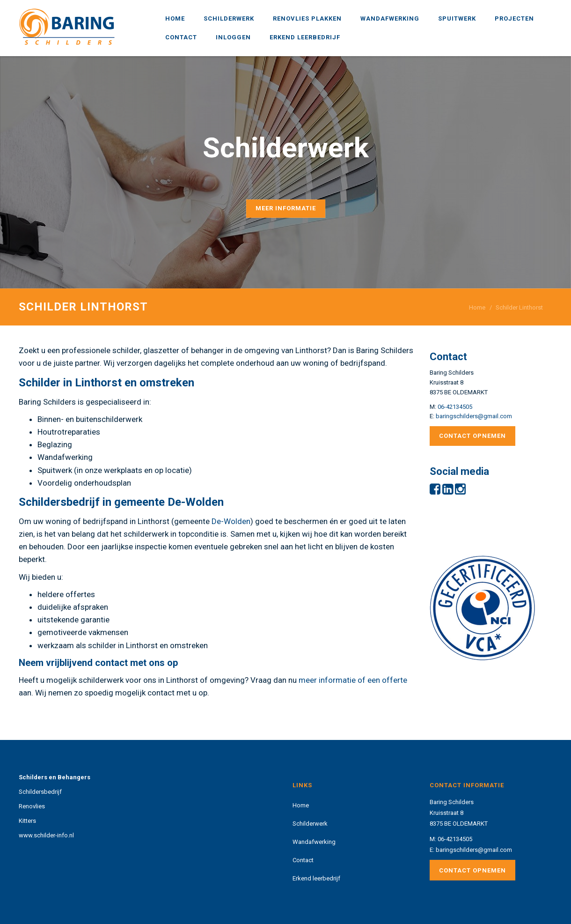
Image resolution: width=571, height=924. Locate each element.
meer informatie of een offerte (353, 680)
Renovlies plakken (307, 18)
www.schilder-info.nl (46, 835)
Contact (181, 37)
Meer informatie (286, 208)
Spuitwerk (457, 18)
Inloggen (233, 37)
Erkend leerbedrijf (305, 37)
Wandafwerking (390, 18)
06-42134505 (455, 407)
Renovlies (32, 806)
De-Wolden (231, 521)
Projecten (514, 18)
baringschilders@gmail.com (474, 416)
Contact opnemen (472, 436)
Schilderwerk (229, 18)
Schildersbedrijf (40, 792)
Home (175, 18)
